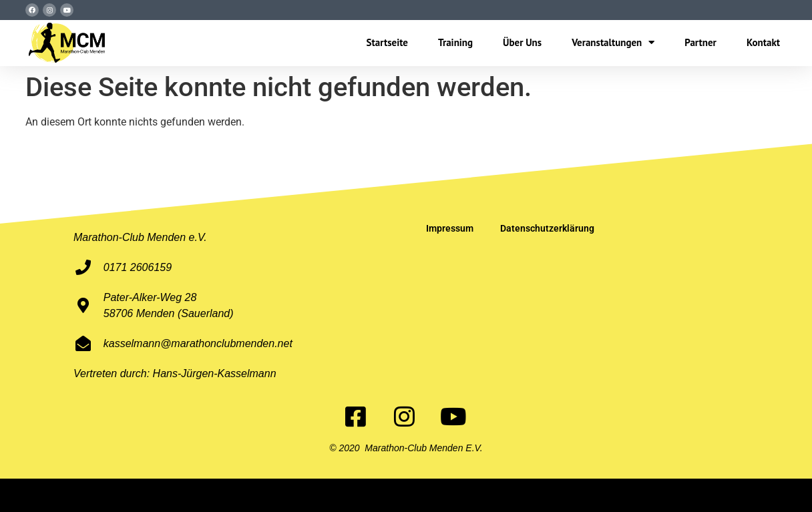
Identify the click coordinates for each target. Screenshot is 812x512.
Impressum (450, 228)
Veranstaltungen (613, 43)
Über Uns (522, 42)
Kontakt (763, 42)
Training (455, 42)
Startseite (387, 42)
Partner (700, 42)
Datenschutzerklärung (547, 228)
